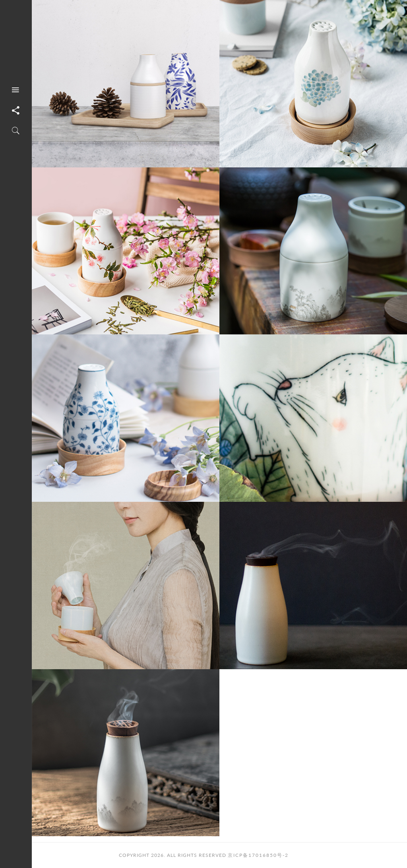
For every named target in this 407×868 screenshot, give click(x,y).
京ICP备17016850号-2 (258, 855)
